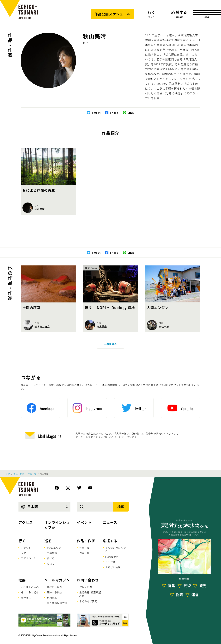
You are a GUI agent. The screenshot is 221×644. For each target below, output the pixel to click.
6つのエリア (54, 548)
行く (22, 541)
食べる (51, 558)
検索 (121, 507)
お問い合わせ (88, 580)
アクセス (26, 522)
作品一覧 (84, 548)
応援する (110, 541)
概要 (22, 580)
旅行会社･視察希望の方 (90, 594)
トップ (7, 474)
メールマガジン (57, 580)
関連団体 (26, 598)
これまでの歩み (30, 587)
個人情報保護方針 (57, 603)
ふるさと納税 (113, 567)
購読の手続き (54, 587)
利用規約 (52, 598)
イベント (84, 522)
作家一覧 (32, 474)
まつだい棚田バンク (116, 549)
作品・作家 (10, 45)
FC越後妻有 (112, 557)
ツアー (25, 553)
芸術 (187, 586)
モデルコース (28, 558)
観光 (203, 586)
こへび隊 (110, 562)
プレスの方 (86, 587)
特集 (171, 586)
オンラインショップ (57, 525)
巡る (48, 541)
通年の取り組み (30, 592)
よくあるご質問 (88, 601)
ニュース (110, 522)
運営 (195, 595)
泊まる (51, 564)
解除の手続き (54, 592)
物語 (179, 595)
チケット (26, 548)
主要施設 (52, 553)
